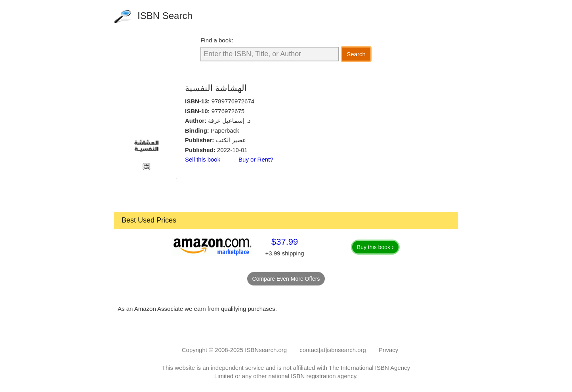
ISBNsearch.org (266, 350)
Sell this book (203, 159)
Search (356, 54)
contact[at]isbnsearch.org (333, 350)
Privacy (388, 350)
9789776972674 (233, 101)
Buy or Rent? (256, 159)
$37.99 (285, 242)
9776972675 (228, 111)
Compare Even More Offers (286, 279)
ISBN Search (165, 16)
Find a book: (217, 40)
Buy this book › (375, 247)
